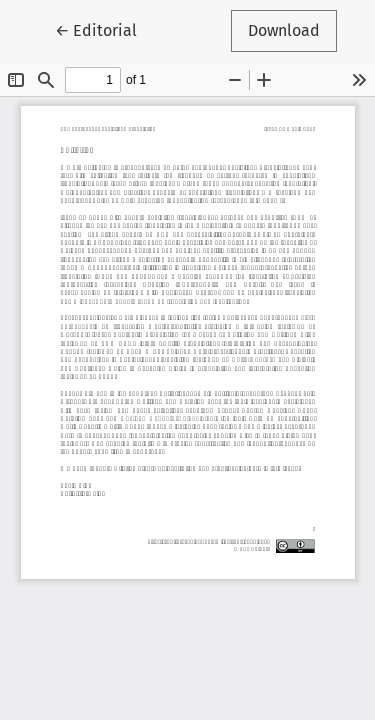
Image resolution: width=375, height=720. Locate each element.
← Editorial (104, 29)
